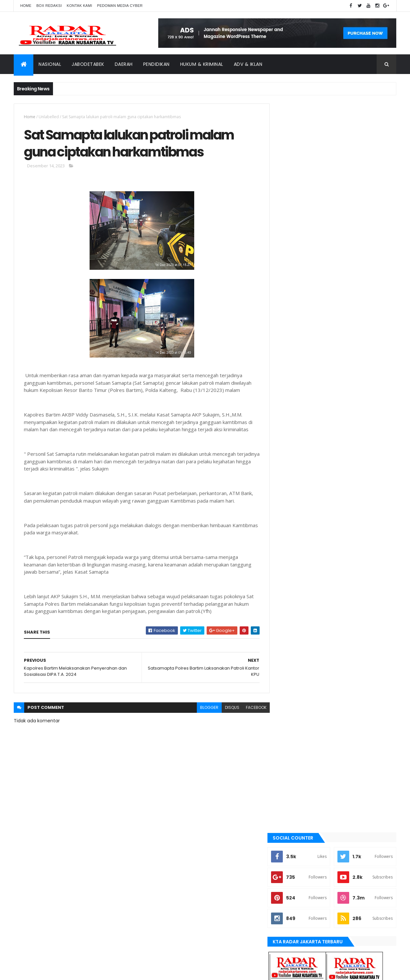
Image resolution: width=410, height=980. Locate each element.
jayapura (291, 656)
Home (26, 6)
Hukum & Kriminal (202, 64)
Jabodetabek (88, 64)
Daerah (124, 64)
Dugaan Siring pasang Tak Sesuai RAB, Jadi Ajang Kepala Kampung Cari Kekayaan (350, 392)
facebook (251, 708)
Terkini (289, 755)
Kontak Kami (79, 6)
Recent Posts (307, 442)
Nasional (50, 64)
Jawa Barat (293, 644)
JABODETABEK (294, 622)
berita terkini (295, 611)
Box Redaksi (49, 6)
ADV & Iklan (248, 64)
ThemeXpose (50, 971)
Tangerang (293, 733)
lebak (288, 667)
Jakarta (290, 634)
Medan (289, 689)
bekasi (288, 589)
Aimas (288, 567)
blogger (204, 708)
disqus (227, 708)
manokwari (294, 678)
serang (290, 722)
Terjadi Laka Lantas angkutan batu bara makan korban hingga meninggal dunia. (350, 419)
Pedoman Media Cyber (120, 6)
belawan (291, 600)
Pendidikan (156, 64)
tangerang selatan (301, 744)
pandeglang (294, 711)
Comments (367, 442)
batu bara (292, 578)
